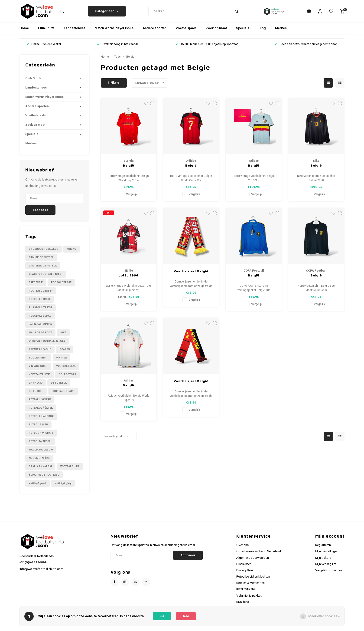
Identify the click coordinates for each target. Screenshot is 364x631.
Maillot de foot (40, 336)
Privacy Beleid (246, 573)
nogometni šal (39, 461)
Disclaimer (244, 567)
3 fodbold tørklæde (44, 252)
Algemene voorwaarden (253, 561)
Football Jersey (41, 294)
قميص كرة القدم (37, 486)
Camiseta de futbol (43, 269)
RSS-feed (243, 605)
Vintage (62, 361)
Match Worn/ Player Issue (114, 31)
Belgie (130, 60)
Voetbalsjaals (186, 31)
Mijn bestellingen (327, 554)
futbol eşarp (38, 428)
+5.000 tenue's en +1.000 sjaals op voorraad (207, 47)
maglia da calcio (41, 453)
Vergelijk (132, 197)
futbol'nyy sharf (41, 436)
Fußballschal (40, 319)
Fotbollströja (40, 302)
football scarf (63, 394)
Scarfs (65, 352)
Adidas (71, 252)
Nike (63, 336)
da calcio (36, 386)
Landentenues (75, 31)
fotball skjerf (40, 403)
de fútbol (36, 394)
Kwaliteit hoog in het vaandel (118, 47)
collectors (67, 377)
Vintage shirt (38, 369)
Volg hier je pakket (249, 598)
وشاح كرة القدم (63, 486)
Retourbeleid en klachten (253, 580)
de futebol (59, 386)
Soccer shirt (38, 361)
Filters (114, 86)
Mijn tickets (323, 561)
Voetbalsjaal (66, 369)
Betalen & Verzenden (250, 586)
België (128, 168)
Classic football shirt (46, 277)
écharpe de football (44, 478)
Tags (118, 60)
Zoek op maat (216, 31)
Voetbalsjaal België (191, 274)
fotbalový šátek (41, 411)
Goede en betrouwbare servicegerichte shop (306, 47)
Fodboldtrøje (61, 285)
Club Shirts (46, 31)
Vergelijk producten (329, 573)
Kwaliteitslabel (246, 592)
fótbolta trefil (40, 444)
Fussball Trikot (41, 311)
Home (24, 31)
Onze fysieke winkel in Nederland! (259, 554)
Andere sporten (155, 31)
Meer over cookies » (324, 616)
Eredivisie (36, 285)
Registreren (323, 548)
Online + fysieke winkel (44, 47)
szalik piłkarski (40, 469)
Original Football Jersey (47, 344)
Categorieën (107, 13)
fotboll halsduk (41, 419)
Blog (262, 31)
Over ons (242, 548)
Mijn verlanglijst (326, 567)
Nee (186, 616)
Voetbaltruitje (40, 377)
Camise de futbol (41, 260)
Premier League (40, 352)
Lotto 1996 (128, 278)
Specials (243, 31)
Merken (281, 31)
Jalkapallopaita (40, 327)
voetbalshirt (70, 469)
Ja (162, 616)
